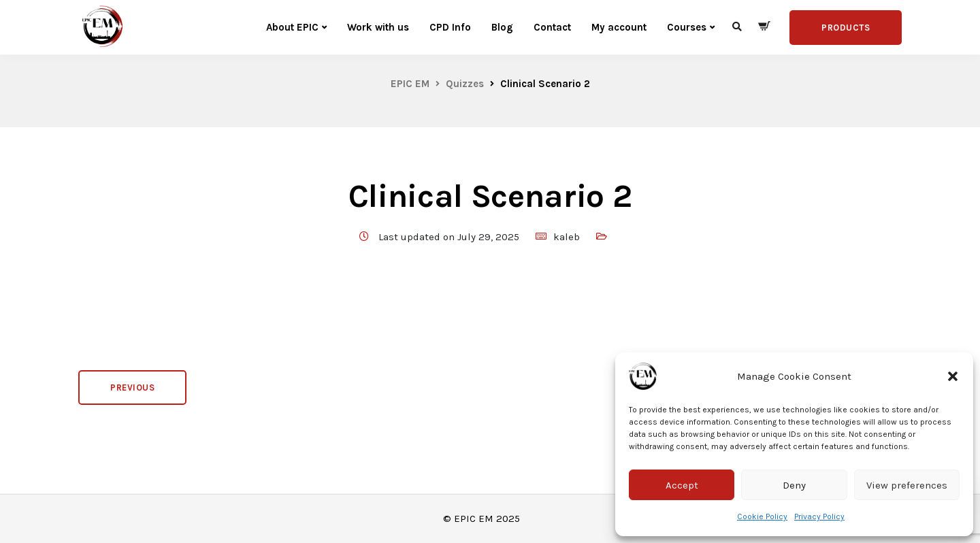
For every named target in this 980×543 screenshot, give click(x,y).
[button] (953, 376)
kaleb (567, 237)
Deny (794, 485)
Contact (552, 27)
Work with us (378, 27)
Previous (132, 388)
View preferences (907, 485)
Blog (502, 27)
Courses (687, 27)
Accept (682, 485)
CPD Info (450, 27)
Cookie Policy (762, 516)
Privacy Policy (819, 516)
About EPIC (292, 27)
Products (846, 28)
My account (619, 27)
